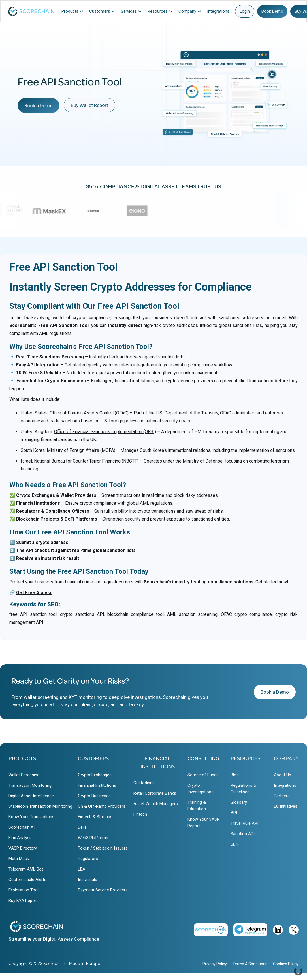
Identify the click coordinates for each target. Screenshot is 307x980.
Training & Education (197, 806)
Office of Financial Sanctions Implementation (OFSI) (105, 432)
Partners (282, 796)
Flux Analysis (21, 838)
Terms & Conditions (250, 964)
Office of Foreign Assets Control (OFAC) (89, 413)
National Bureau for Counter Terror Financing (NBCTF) (86, 461)
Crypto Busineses (94, 796)
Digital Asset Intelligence (31, 796)
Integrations (285, 785)
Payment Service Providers (103, 890)
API (234, 813)
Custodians (144, 783)
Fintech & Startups (95, 817)
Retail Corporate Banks (155, 793)
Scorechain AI (22, 827)
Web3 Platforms (93, 838)
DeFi (82, 827)
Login (245, 11)
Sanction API (243, 834)
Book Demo (272, 11)
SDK (234, 844)
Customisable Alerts (27, 880)
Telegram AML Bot (26, 869)
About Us (283, 775)
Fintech (140, 814)
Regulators (88, 859)
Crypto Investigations (201, 789)
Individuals (88, 880)
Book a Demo (39, 106)
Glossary (239, 802)
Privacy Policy (215, 964)
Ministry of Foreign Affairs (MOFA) (81, 450)
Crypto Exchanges (95, 775)
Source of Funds (203, 775)
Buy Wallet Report (89, 105)
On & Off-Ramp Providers (102, 806)
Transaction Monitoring (30, 785)
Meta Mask (19, 859)
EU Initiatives (286, 806)
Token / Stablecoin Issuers (103, 848)
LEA (82, 869)
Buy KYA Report (23, 901)
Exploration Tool (24, 890)
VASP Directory (23, 848)
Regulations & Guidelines (243, 789)
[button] (74, 11)
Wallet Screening (24, 775)
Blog (235, 775)
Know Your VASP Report (203, 823)
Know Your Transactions (31, 817)
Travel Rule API (244, 823)
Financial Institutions (97, 785)
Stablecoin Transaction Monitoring (40, 806)
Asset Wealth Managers (156, 804)
